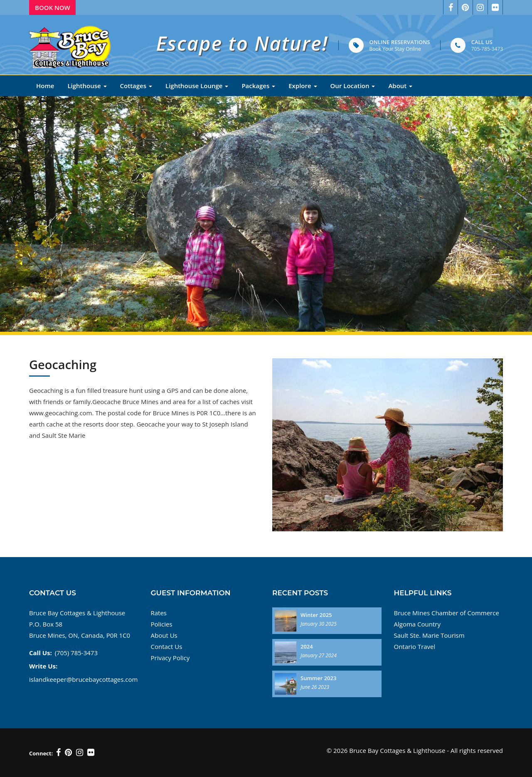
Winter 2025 (316, 615)
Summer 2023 (318, 678)
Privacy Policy (170, 658)
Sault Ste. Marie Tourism (429, 635)
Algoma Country (417, 624)
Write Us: (43, 666)
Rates (159, 613)
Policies (162, 624)
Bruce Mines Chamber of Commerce (447, 613)
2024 (307, 646)
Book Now (53, 7)
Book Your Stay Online (395, 49)
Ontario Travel (415, 646)
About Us (164, 635)
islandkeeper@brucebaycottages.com (83, 679)
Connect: (41, 753)
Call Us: (41, 653)
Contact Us (167, 646)
